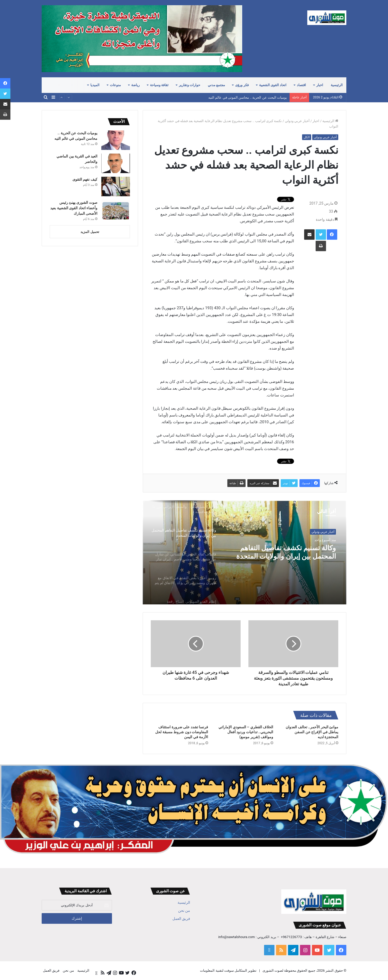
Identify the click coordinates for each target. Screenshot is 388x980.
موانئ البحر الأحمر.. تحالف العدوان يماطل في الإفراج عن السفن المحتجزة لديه (312, 732)
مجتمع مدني (216, 85)
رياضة (135, 85)
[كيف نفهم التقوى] (116, 186)
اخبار (320, 85)
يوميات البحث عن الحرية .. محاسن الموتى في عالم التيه (248, 97)
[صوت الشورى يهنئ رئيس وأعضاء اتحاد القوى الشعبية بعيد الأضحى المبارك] (116, 210)
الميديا (95, 85)
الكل (307, 137)
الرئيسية (337, 85)
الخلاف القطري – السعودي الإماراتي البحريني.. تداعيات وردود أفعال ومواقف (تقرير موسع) (246, 732)
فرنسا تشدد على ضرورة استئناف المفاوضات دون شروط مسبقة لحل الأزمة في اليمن (182, 732)
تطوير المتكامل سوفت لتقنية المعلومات (228, 970)
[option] (245, 552)
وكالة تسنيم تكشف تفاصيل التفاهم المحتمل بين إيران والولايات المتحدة (293, 553)
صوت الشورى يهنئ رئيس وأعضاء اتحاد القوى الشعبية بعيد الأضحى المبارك (74, 208)
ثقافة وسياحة (159, 85)
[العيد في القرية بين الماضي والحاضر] (116, 163)
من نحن (184, 911)
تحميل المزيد (90, 232)
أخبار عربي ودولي (297, 121)
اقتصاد (301, 85)
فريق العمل (181, 919)
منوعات (115, 85)
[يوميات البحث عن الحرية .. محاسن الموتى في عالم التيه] (116, 140)
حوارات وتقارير (190, 85)
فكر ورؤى (242, 85)
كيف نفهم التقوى (85, 179)
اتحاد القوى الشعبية (273, 85)
